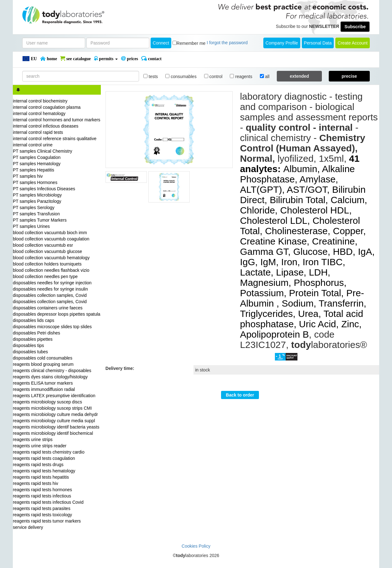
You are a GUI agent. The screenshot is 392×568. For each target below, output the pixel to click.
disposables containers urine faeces (48, 308)
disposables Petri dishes (36, 333)
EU (30, 59)
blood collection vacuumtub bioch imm (50, 233)
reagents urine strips (33, 439)
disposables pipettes (33, 339)
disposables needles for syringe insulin (50, 289)
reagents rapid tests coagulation (44, 458)
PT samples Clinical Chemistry (43, 151)
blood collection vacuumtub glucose (47, 251)
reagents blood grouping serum (43, 364)
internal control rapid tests (38, 132)
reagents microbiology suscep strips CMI (52, 408)
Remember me (191, 43)
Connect (161, 43)
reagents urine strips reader (40, 446)
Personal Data (318, 43)
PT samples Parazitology (37, 201)
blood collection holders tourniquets (47, 264)
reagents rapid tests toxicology (42, 515)
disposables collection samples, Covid (50, 295)
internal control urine (33, 145)
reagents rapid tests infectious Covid (48, 502)
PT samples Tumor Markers (40, 220)
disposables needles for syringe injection (52, 283)
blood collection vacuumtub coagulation (51, 239)
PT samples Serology (34, 208)
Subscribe (355, 27)
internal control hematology (39, 113)
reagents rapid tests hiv (36, 483)
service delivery (28, 527)
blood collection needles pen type (45, 276)
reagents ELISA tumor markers (43, 383)
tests (151, 76)
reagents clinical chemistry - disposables (52, 371)
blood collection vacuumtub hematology (51, 258)
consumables (181, 76)
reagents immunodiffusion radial (44, 389)
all (265, 76)
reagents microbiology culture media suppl (54, 421)
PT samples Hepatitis (34, 170)
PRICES (129, 59)
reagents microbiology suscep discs (47, 402)
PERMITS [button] (106, 59)
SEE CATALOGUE (75, 59)
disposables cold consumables (43, 358)
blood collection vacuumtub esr (43, 245)
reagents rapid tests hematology (44, 471)
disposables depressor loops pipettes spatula (57, 314)
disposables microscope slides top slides (52, 327)
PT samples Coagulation (37, 157)
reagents (241, 76)
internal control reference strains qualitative (55, 139)
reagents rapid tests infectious (42, 496)
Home (49, 59)
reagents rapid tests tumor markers (47, 521)
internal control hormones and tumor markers (57, 120)
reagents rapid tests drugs (38, 465)
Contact (151, 59)
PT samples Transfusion (36, 214)
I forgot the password (227, 43)
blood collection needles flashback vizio (51, 270)
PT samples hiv (28, 176)
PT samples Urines (31, 226)
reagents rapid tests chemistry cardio (49, 452)
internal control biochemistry (40, 101)
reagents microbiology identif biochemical (53, 433)
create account (353, 43)
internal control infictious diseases (46, 126)
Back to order (240, 395)
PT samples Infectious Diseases (44, 189)
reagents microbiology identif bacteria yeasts (56, 427)
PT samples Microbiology (37, 195)
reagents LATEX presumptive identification (54, 396)
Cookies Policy (196, 546)
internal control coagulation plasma (47, 107)
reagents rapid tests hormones (42, 490)
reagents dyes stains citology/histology (50, 377)
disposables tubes (30, 352)
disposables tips (28, 345)
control (213, 76)
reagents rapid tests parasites (42, 508)
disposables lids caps (34, 320)
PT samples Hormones (35, 182)
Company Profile (282, 43)
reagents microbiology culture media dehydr (55, 414)
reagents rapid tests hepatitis (41, 477)
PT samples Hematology (37, 164)
